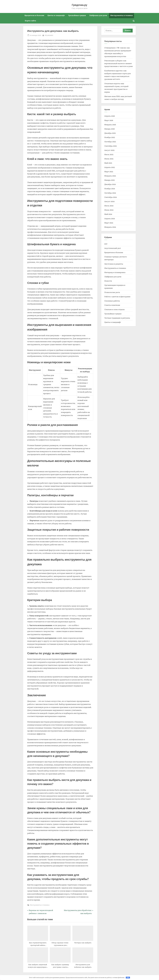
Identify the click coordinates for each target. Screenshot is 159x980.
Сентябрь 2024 (111, 197)
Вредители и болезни (34, 15)
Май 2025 (108, 163)
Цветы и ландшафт (56, 15)
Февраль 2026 (110, 125)
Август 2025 (109, 150)
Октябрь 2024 (110, 193)
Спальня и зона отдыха (114, 310)
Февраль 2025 (110, 176)
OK (128, 978)
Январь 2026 (110, 129)
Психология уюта (112, 292)
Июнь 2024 (109, 210)
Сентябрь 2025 (111, 146)
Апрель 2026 (110, 116)
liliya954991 (49, 35)
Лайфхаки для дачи (98, 15)
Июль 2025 (109, 155)
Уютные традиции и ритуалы (117, 318)
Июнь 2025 (109, 159)
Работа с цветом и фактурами (117, 297)
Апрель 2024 (110, 219)
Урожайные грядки (77, 15)
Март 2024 (109, 223)
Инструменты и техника (122, 15)
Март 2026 (109, 120)
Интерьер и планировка (115, 272)
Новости (108, 281)
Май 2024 (108, 214)
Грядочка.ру (79, 5)
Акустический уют (113, 248)
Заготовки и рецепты (114, 264)
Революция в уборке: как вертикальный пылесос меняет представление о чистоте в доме (119, 64)
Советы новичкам (112, 305)
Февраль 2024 (110, 227)
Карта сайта (30, 21)
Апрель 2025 (110, 167)
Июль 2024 (109, 206)
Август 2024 (109, 201)
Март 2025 (109, 172)
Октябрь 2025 (110, 142)
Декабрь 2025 (110, 133)
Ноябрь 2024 (110, 189)
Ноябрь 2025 (110, 137)
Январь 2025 (110, 180)
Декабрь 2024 (110, 184)
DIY (106, 244)
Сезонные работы (112, 301)
